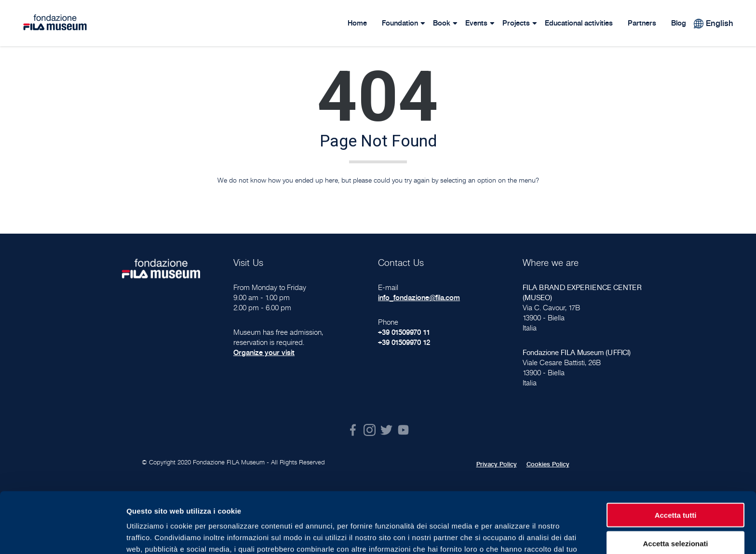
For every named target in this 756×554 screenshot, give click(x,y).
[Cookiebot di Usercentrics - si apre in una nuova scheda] (62, 535)
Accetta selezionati (675, 486)
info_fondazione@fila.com (419, 297)
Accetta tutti (676, 458)
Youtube (403, 430)
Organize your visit (264, 352)
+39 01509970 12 (404, 342)
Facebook (353, 430)
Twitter (386, 430)
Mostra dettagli (507, 535)
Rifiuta (676, 514)
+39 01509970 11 (404, 332)
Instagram (370, 430)
